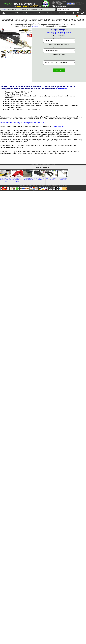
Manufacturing (64, 13)
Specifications (59, 48)
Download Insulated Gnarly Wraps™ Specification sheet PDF (23, 123)
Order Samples (58, 126)
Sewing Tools (52, 13)
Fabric (9, 13)
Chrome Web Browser (81, 17)
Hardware (27, 13)
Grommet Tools (38, 13)
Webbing (17, 13)
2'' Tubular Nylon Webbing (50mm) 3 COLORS (17, 180)
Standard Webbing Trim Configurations (62, 58)
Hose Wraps (4, 9)
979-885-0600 (37, 26)
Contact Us (62, 89)
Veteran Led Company (51, 191)
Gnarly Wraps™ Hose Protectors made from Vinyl (6, 180)
